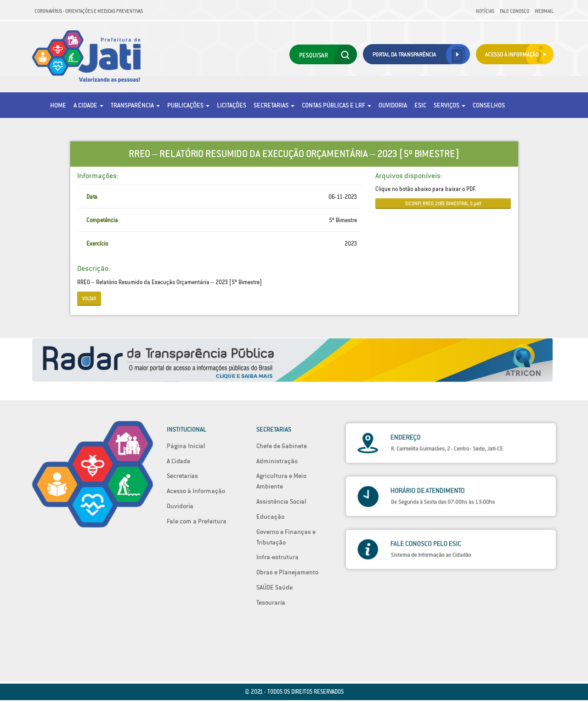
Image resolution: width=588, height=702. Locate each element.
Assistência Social (281, 501)
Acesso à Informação (196, 491)
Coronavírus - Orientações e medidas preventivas (89, 11)
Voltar (89, 298)
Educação (270, 517)
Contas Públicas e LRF (336, 105)
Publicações (188, 105)
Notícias (485, 11)
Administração (277, 461)
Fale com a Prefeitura (197, 521)
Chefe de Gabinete (282, 446)
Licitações (232, 105)
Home (58, 105)
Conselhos (489, 105)
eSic (420, 105)
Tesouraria (271, 602)
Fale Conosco (514, 11)
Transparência (135, 105)
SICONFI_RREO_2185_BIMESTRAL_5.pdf (443, 203)
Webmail (544, 11)
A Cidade (88, 105)
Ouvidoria (393, 105)
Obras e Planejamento (287, 572)
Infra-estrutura (277, 557)
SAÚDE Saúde (274, 587)
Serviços (449, 105)
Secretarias (274, 105)
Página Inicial (186, 446)
